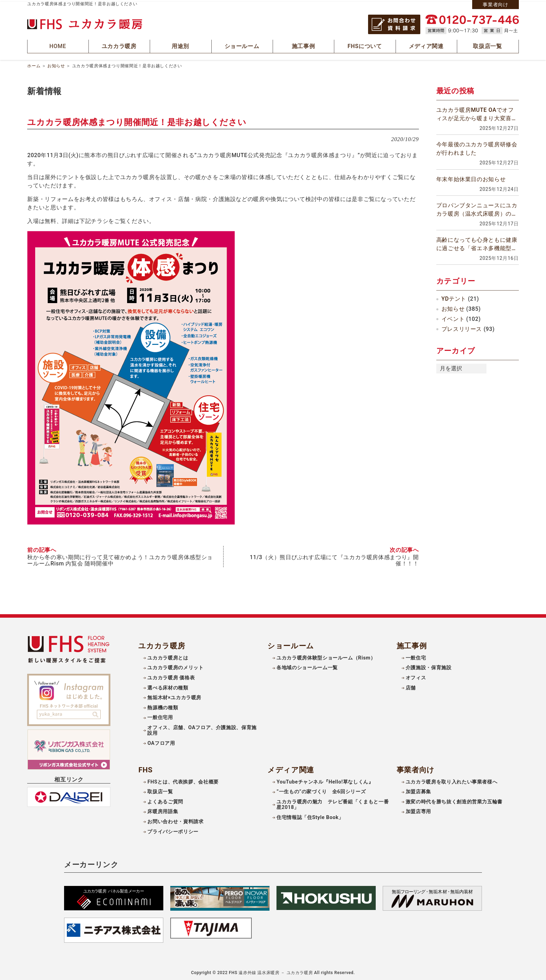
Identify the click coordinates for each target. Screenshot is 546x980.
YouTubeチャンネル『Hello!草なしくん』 (325, 780)
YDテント (454, 297)
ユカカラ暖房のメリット (175, 666)
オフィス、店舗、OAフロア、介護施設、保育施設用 (202, 728)
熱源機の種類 (163, 706)
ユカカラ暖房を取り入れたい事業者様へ (452, 780)
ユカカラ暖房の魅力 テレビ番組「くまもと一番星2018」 (333, 803)
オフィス (416, 676)
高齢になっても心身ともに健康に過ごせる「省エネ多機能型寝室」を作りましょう (477, 243)
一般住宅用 (160, 715)
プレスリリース (462, 327)
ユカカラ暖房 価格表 (171, 676)
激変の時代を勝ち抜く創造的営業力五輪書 (454, 800)
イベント (453, 317)
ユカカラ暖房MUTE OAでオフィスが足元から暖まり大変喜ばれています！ (477, 113)
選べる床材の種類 (168, 685)
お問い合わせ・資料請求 (175, 820)
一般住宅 (416, 656)
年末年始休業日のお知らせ (471, 178)
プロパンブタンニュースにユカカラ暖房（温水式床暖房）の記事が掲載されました (477, 208)
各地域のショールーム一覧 (307, 666)
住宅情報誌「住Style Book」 (310, 815)
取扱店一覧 (160, 790)
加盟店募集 (418, 790)
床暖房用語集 (163, 809)
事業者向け (495, 5)
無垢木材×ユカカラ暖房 (174, 696)
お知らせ (56, 64)
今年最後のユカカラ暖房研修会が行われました (477, 147)
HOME (58, 45)
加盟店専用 (418, 809)
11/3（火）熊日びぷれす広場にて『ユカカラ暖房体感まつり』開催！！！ (334, 558)
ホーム (34, 64)
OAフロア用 (161, 741)
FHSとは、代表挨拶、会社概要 (183, 780)
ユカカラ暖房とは (168, 656)
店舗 (411, 685)
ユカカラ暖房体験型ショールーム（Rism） (326, 656)
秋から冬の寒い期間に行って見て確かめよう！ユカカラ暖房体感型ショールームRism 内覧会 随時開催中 (120, 558)
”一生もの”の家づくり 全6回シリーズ (321, 790)
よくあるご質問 (165, 800)
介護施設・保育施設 (429, 666)
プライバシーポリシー (173, 829)
